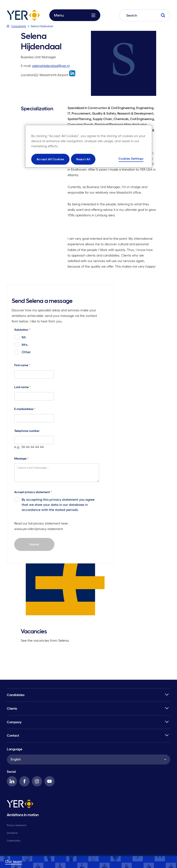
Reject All (83, 159)
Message (21, 458)
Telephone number (27, 431)
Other (23, 352)
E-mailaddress (25, 409)
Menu (75, 15)
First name (22, 365)
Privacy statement (17, 825)
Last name (23, 387)
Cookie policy (14, 841)
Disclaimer (12, 833)
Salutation (22, 330)
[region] (89, 146)
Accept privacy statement (33, 492)
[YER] (20, 804)
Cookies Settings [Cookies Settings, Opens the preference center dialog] (131, 158)
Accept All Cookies (50, 159)
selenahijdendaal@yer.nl (51, 66)
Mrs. (21, 345)
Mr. (20, 337)
